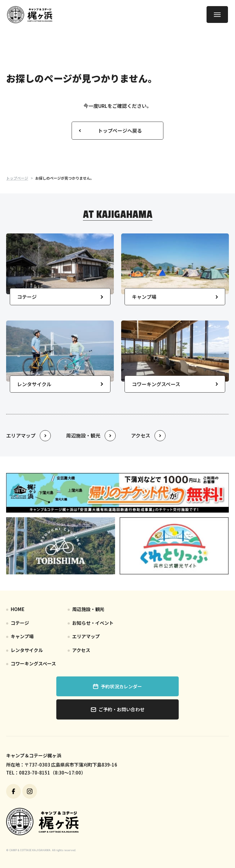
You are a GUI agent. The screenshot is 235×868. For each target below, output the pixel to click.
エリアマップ (86, 636)
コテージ (20, 623)
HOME (18, 609)
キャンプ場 (22, 636)
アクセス (81, 650)
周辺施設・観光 (88, 609)
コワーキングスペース (33, 663)
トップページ (17, 178)
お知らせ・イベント (93, 623)
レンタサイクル (27, 650)
